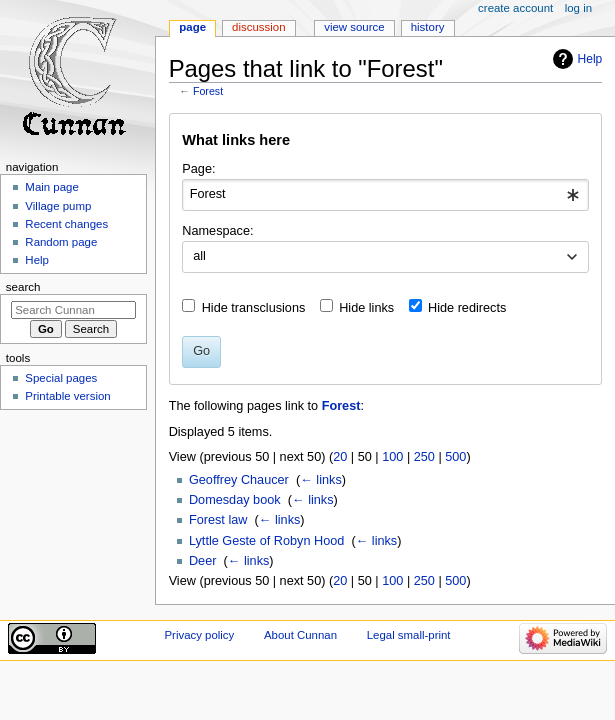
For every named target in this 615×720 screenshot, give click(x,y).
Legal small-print (409, 635)
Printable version (67, 396)
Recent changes (66, 224)
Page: (198, 169)
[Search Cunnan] (73, 310)
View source (354, 27)
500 (455, 457)
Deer (203, 561)
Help (590, 59)
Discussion (258, 27)
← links (321, 480)
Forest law (218, 520)
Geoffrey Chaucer (239, 480)
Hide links (366, 308)
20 (340, 457)
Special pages (61, 378)
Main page (52, 187)
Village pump (58, 206)
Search (23, 287)
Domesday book (235, 500)
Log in (578, 8)
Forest (208, 91)
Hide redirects (467, 308)
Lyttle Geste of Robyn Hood (266, 541)
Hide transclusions (254, 308)
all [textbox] (199, 256)
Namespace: (217, 231)
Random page (61, 242)
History (428, 27)
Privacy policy (199, 635)
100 (392, 457)
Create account (515, 8)
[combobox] (385, 195)
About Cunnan (300, 635)
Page (192, 27)
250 (424, 457)
